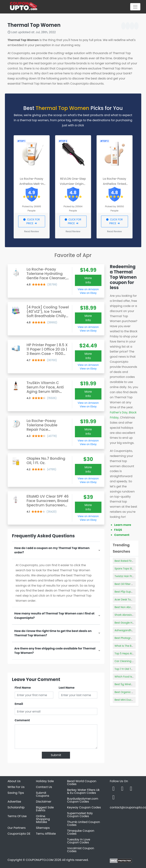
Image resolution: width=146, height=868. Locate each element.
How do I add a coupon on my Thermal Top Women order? (52, 550)
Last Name (67, 688)
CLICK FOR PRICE (32, 221)
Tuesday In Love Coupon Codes (79, 841)
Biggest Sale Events (45, 809)
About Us (14, 781)
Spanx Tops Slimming (128, 569)
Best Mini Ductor (125, 700)
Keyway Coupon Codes (84, 807)
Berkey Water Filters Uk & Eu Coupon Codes (83, 791)
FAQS (118, 530)
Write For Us (16, 787)
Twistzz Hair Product (127, 576)
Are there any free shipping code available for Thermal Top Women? (55, 651)
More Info (88, 280)
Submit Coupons (43, 794)
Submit (56, 755)
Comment (22, 720)
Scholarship (16, 807)
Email (19, 704)
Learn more (123, 525)
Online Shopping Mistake (43, 819)
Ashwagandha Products (130, 630)
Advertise (14, 802)
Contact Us (44, 787)
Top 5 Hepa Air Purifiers (129, 653)
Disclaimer (44, 802)
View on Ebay (88, 293)
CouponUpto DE (19, 834)
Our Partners (17, 828)
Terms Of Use (17, 816)
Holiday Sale (45, 781)
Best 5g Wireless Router (129, 684)
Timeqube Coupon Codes (81, 832)
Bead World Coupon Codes (82, 783)
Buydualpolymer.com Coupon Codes (83, 800)
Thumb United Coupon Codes (84, 823)
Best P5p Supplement (128, 592)
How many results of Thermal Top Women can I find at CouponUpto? (54, 616)
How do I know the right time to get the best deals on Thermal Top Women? (53, 633)
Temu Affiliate (46, 834)
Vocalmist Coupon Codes (81, 850)
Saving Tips (16, 793)
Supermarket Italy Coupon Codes (80, 815)
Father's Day (119, 412)
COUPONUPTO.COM (40, 860)
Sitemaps (43, 828)
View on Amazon (88, 289)
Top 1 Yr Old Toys (125, 669)
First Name (23, 688)
